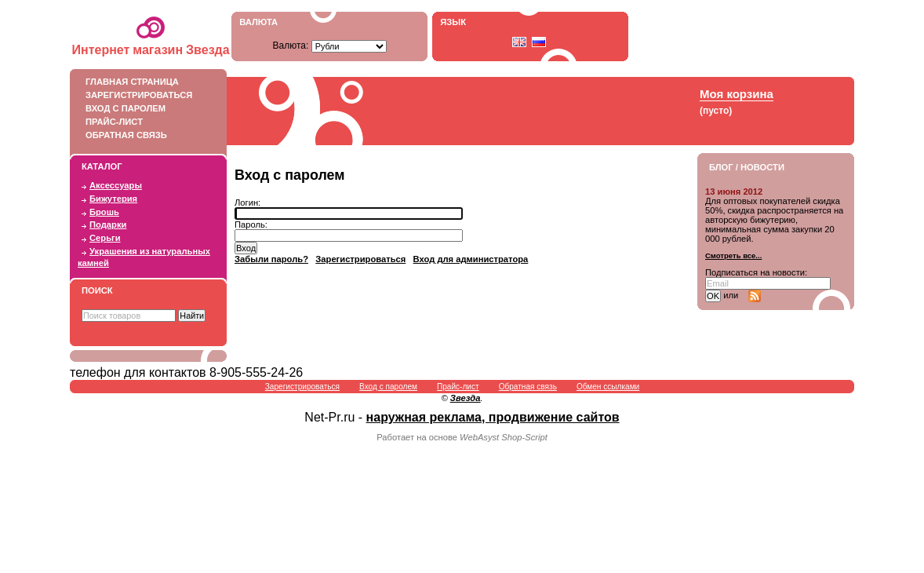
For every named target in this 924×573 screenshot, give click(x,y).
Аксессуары (116, 185)
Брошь (104, 212)
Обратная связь (144, 135)
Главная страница (144, 82)
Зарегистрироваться (144, 95)
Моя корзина (737, 94)
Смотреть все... (733, 255)
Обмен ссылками (608, 387)
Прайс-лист (144, 122)
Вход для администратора (471, 259)
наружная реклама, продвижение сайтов (493, 417)
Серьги (105, 238)
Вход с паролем (144, 108)
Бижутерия (113, 199)
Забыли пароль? (271, 259)
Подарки (108, 224)
